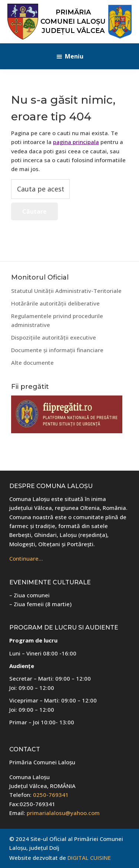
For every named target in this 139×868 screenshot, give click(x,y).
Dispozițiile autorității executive (54, 337)
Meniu (74, 56)
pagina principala (76, 142)
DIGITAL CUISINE (89, 858)
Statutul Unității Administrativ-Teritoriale (66, 291)
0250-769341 (51, 795)
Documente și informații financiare (57, 350)
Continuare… (26, 558)
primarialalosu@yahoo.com (63, 813)
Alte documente (32, 363)
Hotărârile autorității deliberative (55, 303)
